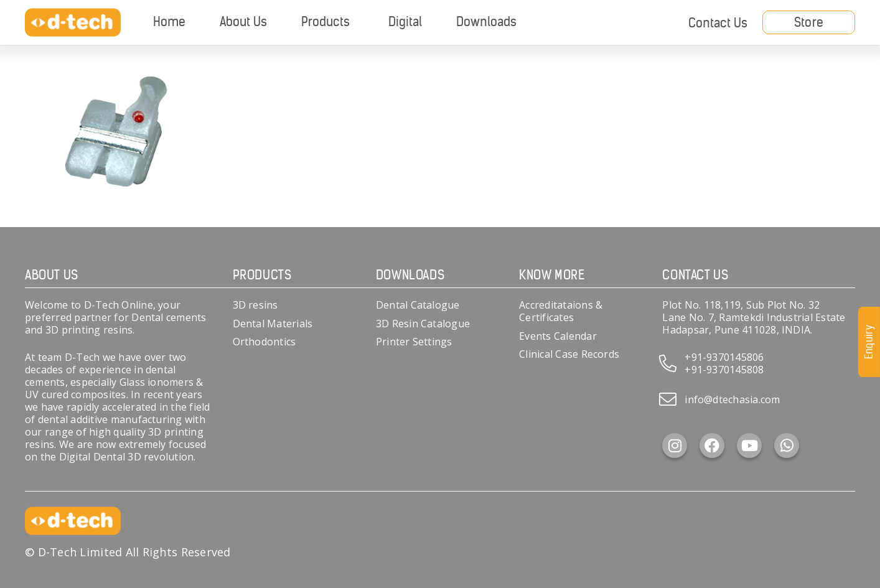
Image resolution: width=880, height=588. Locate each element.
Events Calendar (558, 336)
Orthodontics (264, 342)
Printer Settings (414, 342)
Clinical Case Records (569, 354)
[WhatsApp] (787, 446)
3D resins (255, 305)
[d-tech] (73, 23)
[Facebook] (712, 446)
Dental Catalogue (418, 305)
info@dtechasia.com (732, 399)
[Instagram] (675, 446)
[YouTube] (749, 446)
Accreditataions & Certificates (561, 311)
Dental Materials (273, 324)
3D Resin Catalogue (423, 324)
